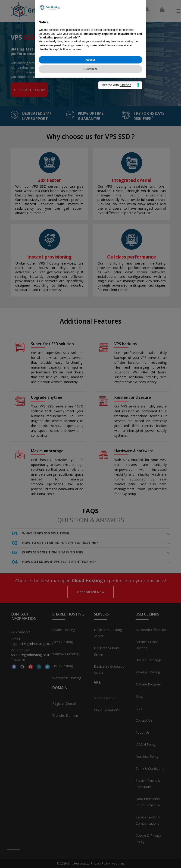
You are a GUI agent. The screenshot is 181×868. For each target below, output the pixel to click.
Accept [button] (90, 455)
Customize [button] (91, 464)
